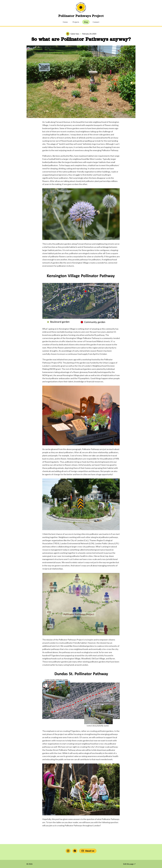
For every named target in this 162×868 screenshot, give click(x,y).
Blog (86, 22)
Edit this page (129, 864)
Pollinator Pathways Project (81, 16)
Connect (96, 22)
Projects (76, 22)
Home (65, 22)
